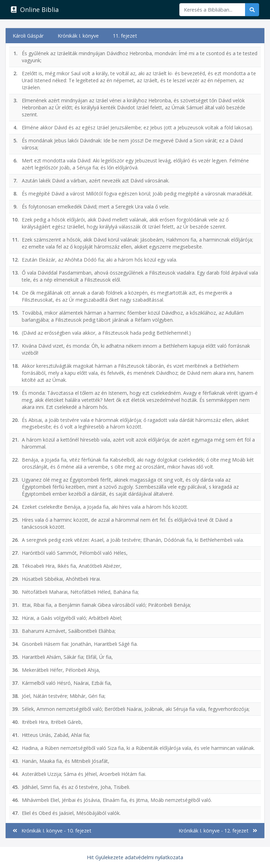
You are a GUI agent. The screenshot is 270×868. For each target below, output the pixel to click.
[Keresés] (212, 10)
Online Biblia (35, 9)
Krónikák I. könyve (78, 36)
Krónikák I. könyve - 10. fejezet (52, 831)
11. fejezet (125, 36)
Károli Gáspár (28, 36)
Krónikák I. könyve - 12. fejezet (218, 831)
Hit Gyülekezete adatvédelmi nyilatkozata (135, 857)
